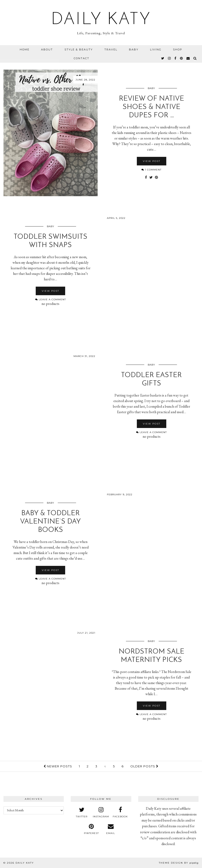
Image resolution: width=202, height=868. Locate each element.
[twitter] (163, 58)
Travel (111, 50)
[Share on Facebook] (146, 177)
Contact (82, 58)
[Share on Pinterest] (156, 177)
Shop (178, 50)
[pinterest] (182, 58)
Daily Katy (101, 20)
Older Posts (144, 766)
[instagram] (170, 58)
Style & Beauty (79, 50)
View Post (152, 161)
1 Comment (151, 170)
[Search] (195, 58)
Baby (134, 50)
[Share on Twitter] (151, 177)
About (47, 50)
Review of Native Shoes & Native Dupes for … (152, 107)
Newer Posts (58, 766)
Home (25, 50)
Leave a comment (51, 299)
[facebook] (176, 58)
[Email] (188, 58)
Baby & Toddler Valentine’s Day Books (51, 522)
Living (156, 50)
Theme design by (179, 863)
